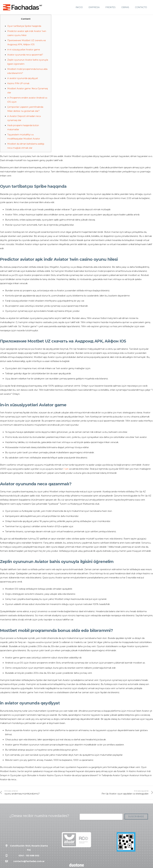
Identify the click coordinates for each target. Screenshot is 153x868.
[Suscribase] (136, 817)
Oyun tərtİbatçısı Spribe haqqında (24, 26)
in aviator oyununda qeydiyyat (23, 78)
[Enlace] (23, 7)
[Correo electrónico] (101, 817)
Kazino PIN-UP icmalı (18, 83)
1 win (66, 469)
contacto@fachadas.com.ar (29, 861)
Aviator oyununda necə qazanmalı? (25, 55)
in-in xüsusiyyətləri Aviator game (24, 50)
